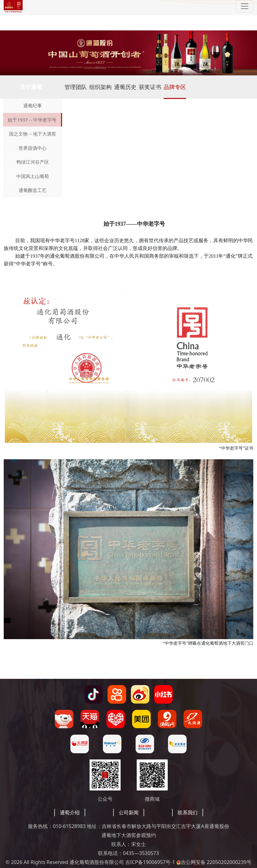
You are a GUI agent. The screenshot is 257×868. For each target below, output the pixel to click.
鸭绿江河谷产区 (33, 162)
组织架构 (100, 87)
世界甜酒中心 (33, 148)
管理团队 (76, 87)
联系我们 (188, 812)
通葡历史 (125, 87)
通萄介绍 (70, 812)
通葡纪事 (33, 105)
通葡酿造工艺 (33, 190)
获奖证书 (150, 87)
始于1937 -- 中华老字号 (32, 120)
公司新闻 (129, 812)
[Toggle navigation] (245, 6)
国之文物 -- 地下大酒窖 (33, 134)
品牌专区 (175, 87)
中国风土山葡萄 (33, 176)
